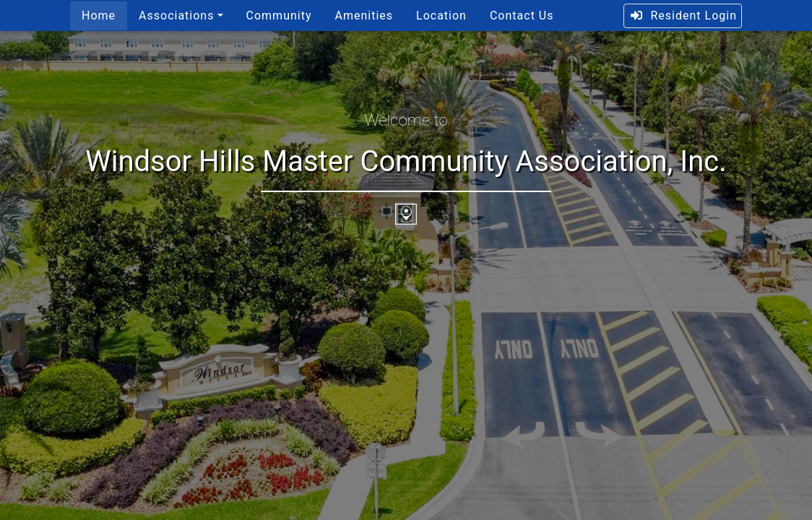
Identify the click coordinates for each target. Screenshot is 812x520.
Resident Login (683, 16)
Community (279, 16)
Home (99, 16)
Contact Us (522, 16)
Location (441, 16)
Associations (176, 16)
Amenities (364, 16)
